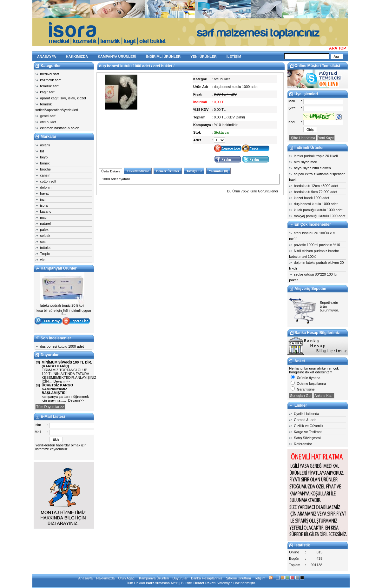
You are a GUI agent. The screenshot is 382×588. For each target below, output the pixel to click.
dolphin (46, 187)
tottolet (45, 248)
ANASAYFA (47, 57)
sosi (43, 242)
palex (44, 230)
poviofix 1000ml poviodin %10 (317, 245)
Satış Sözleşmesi (307, 438)
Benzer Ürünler (168, 171)
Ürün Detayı (110, 171)
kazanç (46, 211)
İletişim (260, 578)
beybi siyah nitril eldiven (312, 168)
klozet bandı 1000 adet (311, 198)
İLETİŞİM (234, 57)
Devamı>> (62, 381)
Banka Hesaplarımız (207, 578)
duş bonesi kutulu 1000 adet (62, 346)
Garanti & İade (305, 420)
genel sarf (48, 116)
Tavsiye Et (194, 171)
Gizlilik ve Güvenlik (308, 426)
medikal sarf (49, 74)
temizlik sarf (49, 86)
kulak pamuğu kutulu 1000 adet (318, 210)
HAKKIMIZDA (77, 57)
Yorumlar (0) (218, 171)
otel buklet (48, 122)
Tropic (45, 254)
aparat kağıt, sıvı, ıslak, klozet (63, 98)
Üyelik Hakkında (306, 414)
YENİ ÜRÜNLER (204, 57)
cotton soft (48, 181)
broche (45, 169)
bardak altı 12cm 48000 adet (316, 186)
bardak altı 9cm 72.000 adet (315, 192)
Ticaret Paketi (204, 583)
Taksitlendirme (138, 171)
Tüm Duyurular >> (50, 407)
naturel (45, 224)
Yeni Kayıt (326, 138)
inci (43, 199)
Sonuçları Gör (301, 396)
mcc (43, 217)
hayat (44, 193)
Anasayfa (85, 578)
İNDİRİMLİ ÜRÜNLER (163, 57)
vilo (43, 260)
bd (42, 151)
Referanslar (303, 444)
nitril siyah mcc (305, 162)
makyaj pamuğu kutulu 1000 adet (319, 216)
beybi (44, 157)
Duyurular (180, 578)
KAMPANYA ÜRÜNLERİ (117, 57)
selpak (45, 236)
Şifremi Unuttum (238, 578)
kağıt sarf (47, 92)
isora (44, 205)
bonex (45, 163)
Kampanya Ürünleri (154, 578)
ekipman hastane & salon (60, 128)
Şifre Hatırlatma (303, 138)
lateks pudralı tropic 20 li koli (316, 156)
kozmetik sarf (50, 80)
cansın (45, 175)
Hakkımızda (105, 578)
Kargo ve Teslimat (308, 432)
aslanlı (45, 145)
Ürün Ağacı (127, 578)
